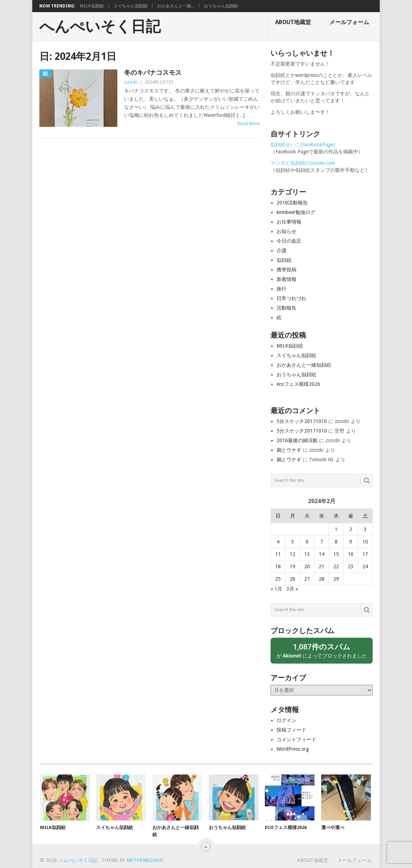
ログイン (286, 720)
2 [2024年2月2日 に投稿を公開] (351, 529)
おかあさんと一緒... (176, 6)
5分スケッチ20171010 (302, 421)
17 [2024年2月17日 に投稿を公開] (365, 554)
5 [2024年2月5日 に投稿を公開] (293, 542)
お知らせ (286, 231)
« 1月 (276, 589)
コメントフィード (296, 739)
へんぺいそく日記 (100, 27)
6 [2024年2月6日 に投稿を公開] (307, 542)
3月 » (292, 589)
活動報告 (286, 308)
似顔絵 (284, 260)
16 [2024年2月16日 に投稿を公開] (351, 554)
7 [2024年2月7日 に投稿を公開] (322, 542)
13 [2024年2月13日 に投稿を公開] (307, 554)
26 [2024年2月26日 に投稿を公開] (293, 579)
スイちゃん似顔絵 (130, 6)
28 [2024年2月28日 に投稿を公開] (322, 579)
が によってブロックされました (322, 650)
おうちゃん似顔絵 (221, 6)
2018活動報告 (292, 203)
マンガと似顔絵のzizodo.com (303, 163)
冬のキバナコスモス (153, 72)
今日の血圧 (289, 241)
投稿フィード (291, 730)
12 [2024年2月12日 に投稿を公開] (293, 554)
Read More (249, 123)
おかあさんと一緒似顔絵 (304, 365)
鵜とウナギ (289, 450)
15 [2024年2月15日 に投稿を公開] (336, 554)
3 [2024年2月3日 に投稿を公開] (365, 529)
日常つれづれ (291, 298)
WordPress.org (293, 749)
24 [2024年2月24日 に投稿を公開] (365, 567)
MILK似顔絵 (92, 6)
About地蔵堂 (293, 22)
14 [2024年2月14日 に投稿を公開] (322, 554)
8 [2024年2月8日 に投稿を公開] (336, 542)
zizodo (131, 82)
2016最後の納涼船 (297, 440)
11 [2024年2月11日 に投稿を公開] (278, 554)
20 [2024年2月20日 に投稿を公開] (307, 567)
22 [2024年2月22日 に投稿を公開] (336, 567)
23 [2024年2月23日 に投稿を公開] (351, 567)
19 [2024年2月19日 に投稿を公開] (293, 567)
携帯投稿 (286, 270)
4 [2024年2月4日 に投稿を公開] (278, 542)
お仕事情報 (289, 222)
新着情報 (286, 279)
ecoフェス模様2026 (298, 384)
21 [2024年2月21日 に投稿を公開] (322, 567)
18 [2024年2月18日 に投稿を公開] (278, 567)
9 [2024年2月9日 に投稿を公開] (351, 542)
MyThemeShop (145, 860)
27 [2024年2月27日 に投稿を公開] (307, 579)
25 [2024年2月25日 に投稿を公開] (278, 579)
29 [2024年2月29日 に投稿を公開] (336, 579)
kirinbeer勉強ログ (296, 212)
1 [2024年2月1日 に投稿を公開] (336, 529)
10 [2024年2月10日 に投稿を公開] (365, 542)
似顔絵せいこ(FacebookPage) (303, 145)
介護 (282, 250)
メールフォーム (349, 22)
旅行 (282, 289)
